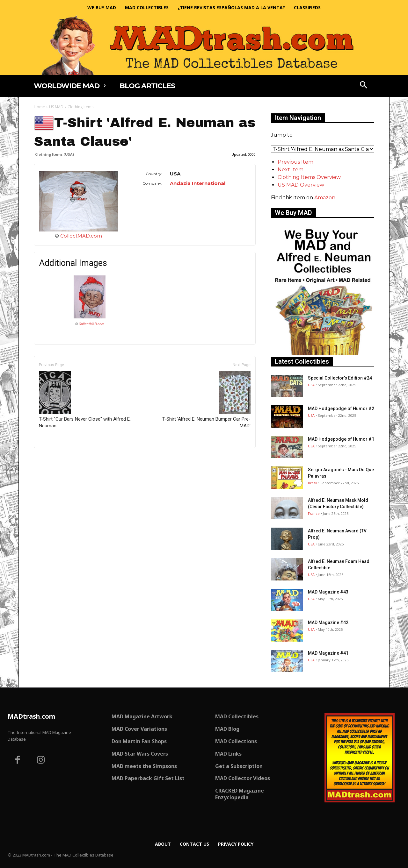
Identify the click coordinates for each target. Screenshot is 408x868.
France (314, 513)
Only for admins (56, 459)
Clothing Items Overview (309, 177)
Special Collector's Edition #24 (340, 378)
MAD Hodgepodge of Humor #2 (341, 409)
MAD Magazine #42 (328, 623)
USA (311, 385)
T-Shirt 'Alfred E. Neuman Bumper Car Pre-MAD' (206, 400)
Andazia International (198, 183)
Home (39, 107)
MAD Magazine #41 (328, 653)
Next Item (291, 170)
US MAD (56, 107)
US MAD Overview (301, 185)
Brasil (313, 483)
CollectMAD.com (81, 236)
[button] (364, 86)
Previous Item (295, 162)
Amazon (325, 198)
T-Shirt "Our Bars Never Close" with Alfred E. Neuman (85, 400)
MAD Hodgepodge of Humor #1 (341, 439)
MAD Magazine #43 (328, 592)
